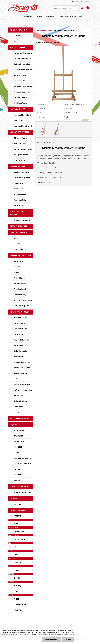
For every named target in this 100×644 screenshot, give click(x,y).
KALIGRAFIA (18, 261)
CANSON (17, 562)
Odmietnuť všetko (51, 640)
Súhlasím (68, 640)
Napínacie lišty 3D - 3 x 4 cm (23, 127)
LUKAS (16, 555)
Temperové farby (20, 200)
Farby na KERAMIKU (21, 340)
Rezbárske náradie (20, 351)
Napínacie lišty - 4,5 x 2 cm (22, 116)
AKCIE (16, 41)
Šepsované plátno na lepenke (21, 93)
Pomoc (81, 17)
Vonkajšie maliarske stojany (21, 155)
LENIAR (17, 570)
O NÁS (40, 17)
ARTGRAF (17, 516)
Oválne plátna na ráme (22, 64)
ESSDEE (17, 578)
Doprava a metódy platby (67, 17)
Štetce (16, 238)
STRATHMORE (19, 430)
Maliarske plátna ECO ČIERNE (22, 82)
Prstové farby (19, 395)
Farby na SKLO (19, 334)
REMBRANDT (19, 441)
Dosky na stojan (19, 160)
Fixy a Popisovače (20, 289)
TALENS (17, 469)
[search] (82, 8)
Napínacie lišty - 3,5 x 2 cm (22, 121)
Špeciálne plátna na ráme (23, 70)
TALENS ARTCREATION (22, 464)
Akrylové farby (19, 189)
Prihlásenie (76, 2)
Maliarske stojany (21, 138)
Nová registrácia (85, 2)
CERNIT (17, 591)
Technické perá (19, 278)
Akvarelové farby (20, 194)
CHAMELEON (19, 531)
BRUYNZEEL (18, 436)
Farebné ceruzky (20, 283)
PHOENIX (17, 599)
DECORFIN (18, 475)
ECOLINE (17, 267)
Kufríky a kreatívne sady (22, 172)
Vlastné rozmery (50, 17)
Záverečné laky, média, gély (22, 221)
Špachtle (17, 244)
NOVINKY (18, 36)
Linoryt (16, 412)
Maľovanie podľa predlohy (23, 390)
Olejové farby (19, 183)
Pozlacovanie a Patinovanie (19, 357)
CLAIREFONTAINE (21, 605)
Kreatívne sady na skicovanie (20, 374)
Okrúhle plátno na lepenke (20, 98)
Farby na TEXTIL (20, 323)
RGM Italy (17, 586)
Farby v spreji (18, 205)
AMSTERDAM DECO (21, 318)
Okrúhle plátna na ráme (22, 58)
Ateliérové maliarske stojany (21, 144)
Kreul (16, 524)
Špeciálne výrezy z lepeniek (20, 104)
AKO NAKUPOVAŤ (28, 17)
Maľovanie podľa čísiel (22, 384)
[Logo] (23, 8)
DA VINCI (17, 504)
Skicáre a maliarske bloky (23, 300)
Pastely (16, 272)
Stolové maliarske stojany (23, 149)
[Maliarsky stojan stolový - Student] (64, 47)
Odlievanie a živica (20, 401)
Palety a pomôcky (20, 249)
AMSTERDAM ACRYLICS (23, 458)
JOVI (16, 547)
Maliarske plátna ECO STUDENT (22, 76)
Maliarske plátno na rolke (23, 86)
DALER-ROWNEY (20, 539)
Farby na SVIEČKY (20, 329)
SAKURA (17, 480)
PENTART (17, 610)
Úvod (38, 30)
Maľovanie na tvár (20, 379)
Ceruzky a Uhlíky (20, 295)
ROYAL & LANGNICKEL (22, 492)
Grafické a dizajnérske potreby (22, 307)
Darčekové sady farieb (22, 178)
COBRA (17, 453)
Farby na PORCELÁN (21, 345)
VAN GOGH (18, 447)
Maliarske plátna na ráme (23, 53)
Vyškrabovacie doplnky (22, 362)
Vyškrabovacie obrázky (22, 368)
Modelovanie (18, 407)
